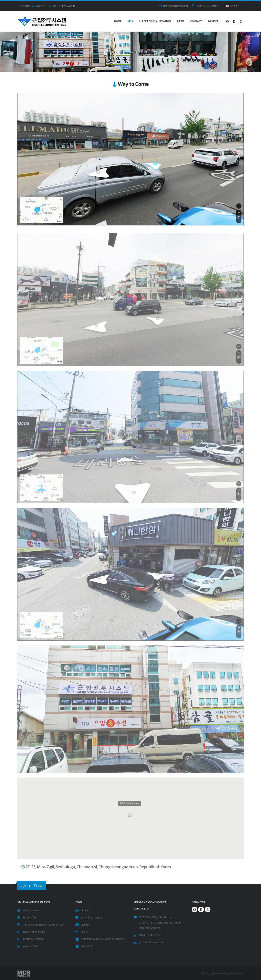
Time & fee (29, 918)
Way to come (31, 946)
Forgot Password (62, 6)
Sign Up (39, 6)
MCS (130, 21)
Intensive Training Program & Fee (43, 925)
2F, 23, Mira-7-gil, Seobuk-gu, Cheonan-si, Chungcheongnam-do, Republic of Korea (160, 923)
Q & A (84, 932)
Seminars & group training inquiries (103, 939)
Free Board (88, 946)
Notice (85, 910)
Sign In (25, 6)
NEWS (181, 21)
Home (118, 21)
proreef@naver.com (173, 6)
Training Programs (34, 932)
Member (213, 21)
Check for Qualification (155, 21)
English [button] (234, 6)
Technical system (33, 939)
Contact (196, 21)
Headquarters (31, 910)
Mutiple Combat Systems (34, 902)
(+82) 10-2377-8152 (205, 6)
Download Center (92, 918)
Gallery (85, 925)
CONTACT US (141, 909)
